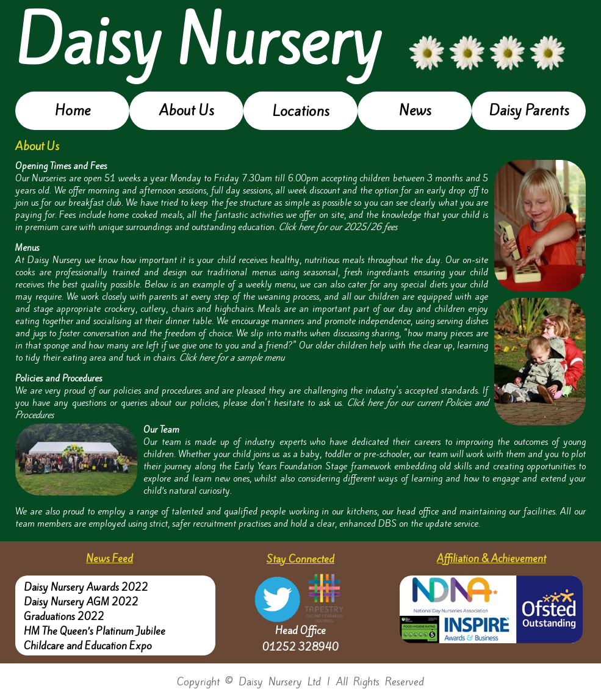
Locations (301, 111)
